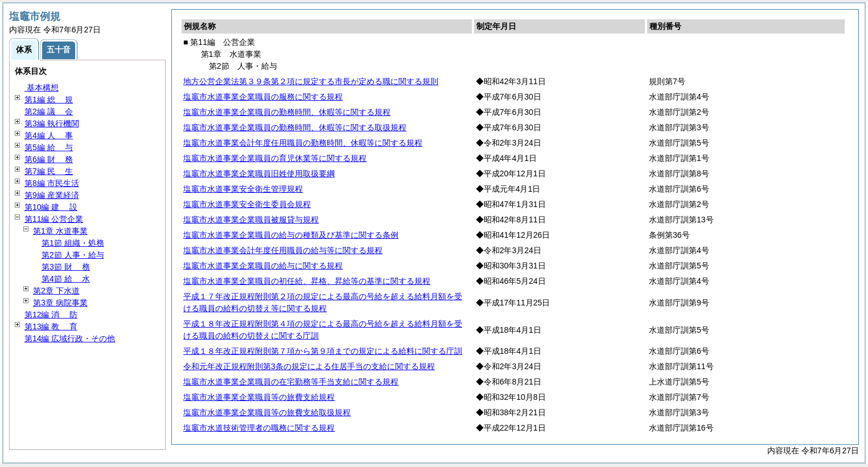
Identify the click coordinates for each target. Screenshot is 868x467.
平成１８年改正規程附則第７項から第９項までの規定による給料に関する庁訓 (323, 351)
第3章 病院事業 (60, 303)
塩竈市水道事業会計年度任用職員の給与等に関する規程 (283, 250)
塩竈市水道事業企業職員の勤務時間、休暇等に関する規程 (287, 112)
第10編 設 (51, 207)
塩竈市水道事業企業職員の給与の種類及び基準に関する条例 (291, 235)
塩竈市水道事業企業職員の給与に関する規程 (263, 266)
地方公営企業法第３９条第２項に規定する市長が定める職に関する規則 (311, 81)
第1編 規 (49, 100)
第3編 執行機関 (52, 123)
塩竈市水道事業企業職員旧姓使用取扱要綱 (259, 173)
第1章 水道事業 (60, 231)
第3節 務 (66, 267)
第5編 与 (49, 147)
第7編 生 (49, 171)
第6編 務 (49, 159)
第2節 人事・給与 (73, 255)
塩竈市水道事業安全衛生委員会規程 (247, 204)
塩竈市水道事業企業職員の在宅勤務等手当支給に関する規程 (291, 382)
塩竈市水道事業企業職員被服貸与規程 (251, 220)
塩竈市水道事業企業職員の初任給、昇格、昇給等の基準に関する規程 (307, 281)
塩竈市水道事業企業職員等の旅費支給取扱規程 (267, 412)
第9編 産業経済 (52, 195)
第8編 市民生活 (52, 183)
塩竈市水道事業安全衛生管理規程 (243, 189)
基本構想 (42, 88)
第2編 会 (49, 111)
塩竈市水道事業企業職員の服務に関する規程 (263, 97)
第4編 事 (49, 135)
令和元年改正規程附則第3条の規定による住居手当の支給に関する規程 (309, 366)
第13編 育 (51, 327)
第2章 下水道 (56, 291)
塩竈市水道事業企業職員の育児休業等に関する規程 (275, 158)
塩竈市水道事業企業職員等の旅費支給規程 (259, 397)
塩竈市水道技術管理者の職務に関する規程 (259, 428)
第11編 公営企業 (54, 219)
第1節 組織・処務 (73, 243)
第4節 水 (66, 279)
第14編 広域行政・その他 (70, 338)
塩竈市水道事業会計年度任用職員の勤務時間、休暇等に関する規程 (303, 143)
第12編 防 (51, 315)
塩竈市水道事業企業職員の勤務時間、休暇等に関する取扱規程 (295, 127)
